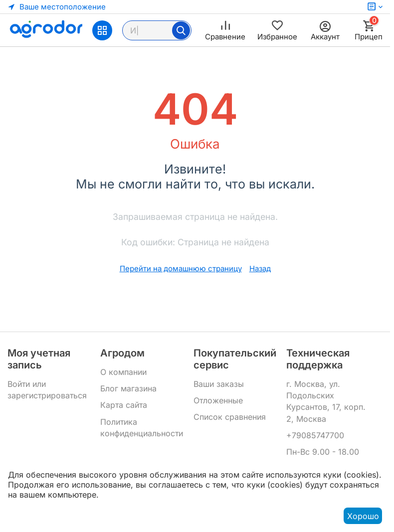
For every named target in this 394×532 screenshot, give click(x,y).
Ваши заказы (219, 384)
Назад (260, 268)
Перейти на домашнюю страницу (181, 268)
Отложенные (218, 400)
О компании (123, 372)
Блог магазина (128, 388)
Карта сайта (124, 405)
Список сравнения (230, 417)
